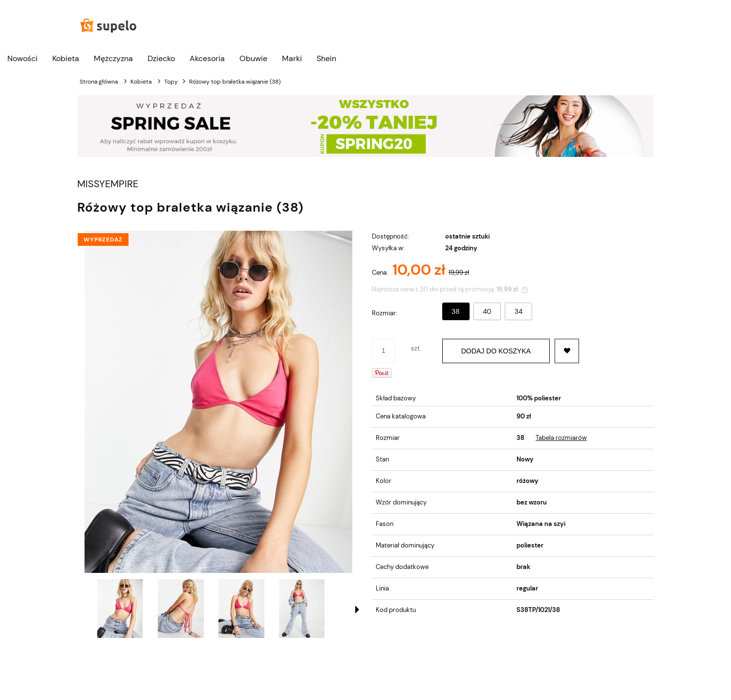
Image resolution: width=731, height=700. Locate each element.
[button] (357, 610)
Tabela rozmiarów (561, 438)
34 (518, 311)
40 (487, 311)
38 (456, 311)
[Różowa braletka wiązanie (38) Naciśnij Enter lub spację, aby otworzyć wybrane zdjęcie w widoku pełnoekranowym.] (218, 402)
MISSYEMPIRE (108, 184)
